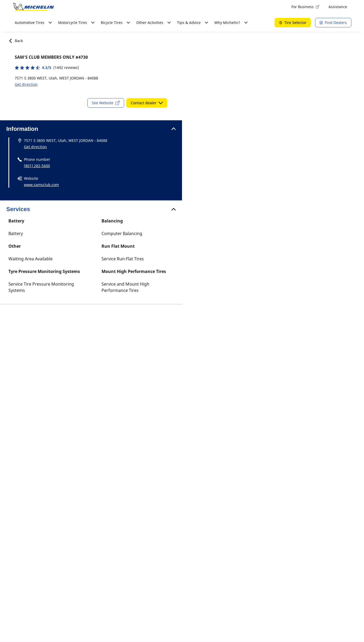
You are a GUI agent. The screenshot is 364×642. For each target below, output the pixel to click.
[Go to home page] (34, 7)
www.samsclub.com (41, 185)
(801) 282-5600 (37, 166)
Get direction (26, 84)
